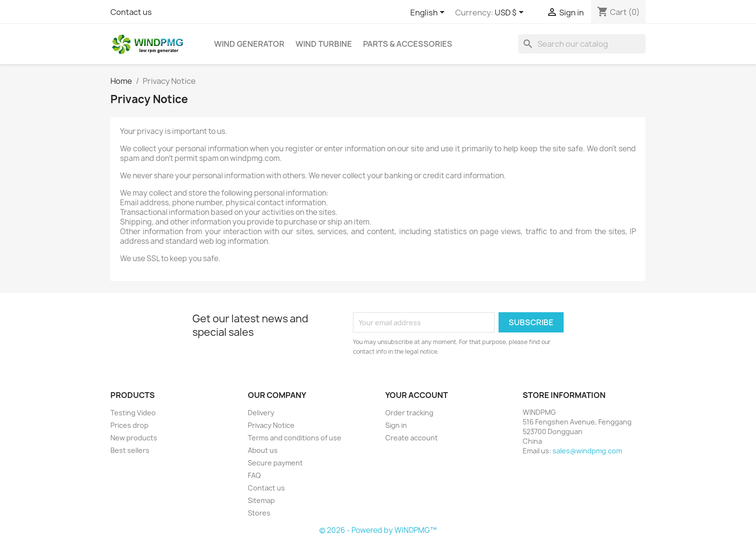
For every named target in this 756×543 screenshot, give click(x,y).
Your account (417, 395)
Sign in (396, 425)
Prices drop (129, 425)
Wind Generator (249, 44)
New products (134, 438)
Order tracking (409, 413)
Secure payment (275, 463)
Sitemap (261, 500)
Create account (412, 438)
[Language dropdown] (429, 13)
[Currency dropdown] (511, 13)
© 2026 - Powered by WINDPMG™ (378, 530)
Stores (259, 513)
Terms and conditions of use (295, 438)
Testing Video (133, 413)
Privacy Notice (271, 425)
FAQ (254, 475)
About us (263, 450)
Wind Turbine (324, 44)
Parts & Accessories (408, 44)
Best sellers (130, 450)
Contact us (131, 12)
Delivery (261, 413)
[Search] (582, 44)
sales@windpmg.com (587, 451)
